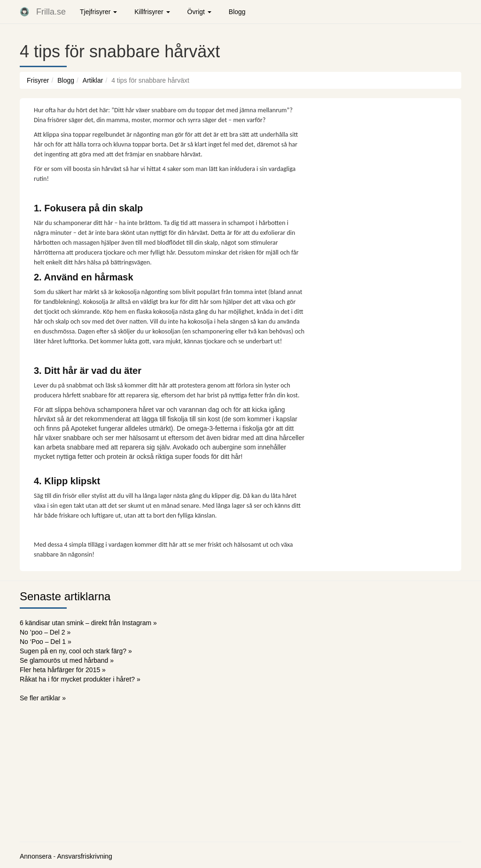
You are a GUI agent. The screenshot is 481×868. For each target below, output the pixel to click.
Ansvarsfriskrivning (84, 856)
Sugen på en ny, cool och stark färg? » (76, 651)
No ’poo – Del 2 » (45, 632)
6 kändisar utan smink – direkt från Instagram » (88, 623)
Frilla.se (51, 12)
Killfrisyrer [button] (152, 12)
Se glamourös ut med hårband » (67, 660)
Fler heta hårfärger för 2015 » (63, 670)
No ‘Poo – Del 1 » (46, 642)
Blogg (237, 12)
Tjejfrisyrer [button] (98, 12)
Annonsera (36, 856)
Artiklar (93, 80)
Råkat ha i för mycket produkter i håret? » (80, 679)
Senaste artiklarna (65, 596)
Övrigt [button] (199, 12)
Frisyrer (38, 80)
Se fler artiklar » (43, 698)
